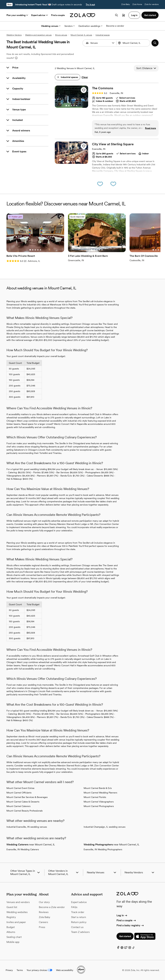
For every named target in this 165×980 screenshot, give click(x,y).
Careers (43, 922)
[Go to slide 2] (69, 106)
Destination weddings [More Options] (90, 26)
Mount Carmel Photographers (99, 806)
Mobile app (13, 942)
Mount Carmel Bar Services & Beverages (27, 797)
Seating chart (14, 937)
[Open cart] (124, 15)
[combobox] (134, 43)
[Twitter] (126, 948)
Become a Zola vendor (52, 907)
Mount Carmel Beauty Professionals (24, 811)
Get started (125, 936)
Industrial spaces (103, 35)
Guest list (12, 907)
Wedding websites (17, 912)
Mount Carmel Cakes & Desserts (23, 802)
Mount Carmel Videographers (99, 802)
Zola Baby (126, 4)
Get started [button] (150, 15)
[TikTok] (134, 948)
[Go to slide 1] (66, 106)
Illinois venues (61, 35)
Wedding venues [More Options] (51, 26)
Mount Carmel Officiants (19, 793)
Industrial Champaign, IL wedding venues (104, 827)
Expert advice (40, 15)
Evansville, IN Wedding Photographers (103, 849)
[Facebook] (118, 948)
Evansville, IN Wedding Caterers (23, 849)
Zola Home (137, 4)
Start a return (79, 917)
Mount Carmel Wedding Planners (100, 793)
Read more (150, 128)
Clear (85, 77)
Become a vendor (115, 26)
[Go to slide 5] (77, 106)
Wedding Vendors (14, 35)
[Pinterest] (122, 948)
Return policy (79, 922)
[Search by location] (134, 43)
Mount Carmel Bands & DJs (98, 788)
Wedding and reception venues (38, 35)
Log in (122, 915)
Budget (11, 927)
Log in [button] (134, 15)
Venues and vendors (18, 902)
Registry (11, 917)
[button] (113, 43)
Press (42, 927)
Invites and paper (16, 922)
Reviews (44, 912)
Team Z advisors (80, 932)
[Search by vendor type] (100, 43)
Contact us (77, 927)
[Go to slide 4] (74, 106)
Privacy (9, 970)
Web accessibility (65, 970)
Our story (44, 902)
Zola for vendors (152, 4)
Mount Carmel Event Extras (20, 788)
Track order (78, 912)
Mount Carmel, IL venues (81, 35)
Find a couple (58, 15)
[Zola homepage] (83, 15)
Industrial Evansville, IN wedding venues (27, 827)
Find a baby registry (130, 925)
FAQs (74, 907)
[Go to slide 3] (71, 106)
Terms (20, 970)
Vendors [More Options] (69, 26)
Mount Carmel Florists (95, 797)
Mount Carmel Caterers (18, 806)
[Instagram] (130, 948)
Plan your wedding (18, 15)
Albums (11, 932)
